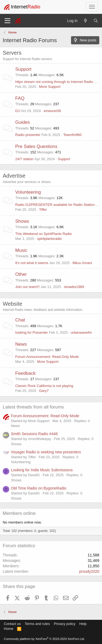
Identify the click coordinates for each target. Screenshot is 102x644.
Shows (22, 221)
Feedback (25, 373)
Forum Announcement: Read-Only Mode (47, 357)
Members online (19, 513)
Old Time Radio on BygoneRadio (39, 488)
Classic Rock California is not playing (44, 386)
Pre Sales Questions (36, 146)
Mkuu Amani (82, 263)
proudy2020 (89, 571)
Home (9, 629)
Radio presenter (28, 135)
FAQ (20, 98)
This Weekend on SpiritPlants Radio (44, 234)
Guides (23, 122)
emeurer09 (52, 111)
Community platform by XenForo (44, 639)
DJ (17, 111)
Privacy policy (65, 624)
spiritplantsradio (49, 239)
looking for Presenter (32, 332)
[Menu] (7, 21)
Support (23, 69)
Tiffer (43, 210)
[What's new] (85, 21)
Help (83, 624)
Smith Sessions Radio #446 (34, 434)
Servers (12, 53)
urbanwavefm (81, 332)
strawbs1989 (74, 287)
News (21, 344)
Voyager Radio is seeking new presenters (46, 452)
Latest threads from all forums (33, 407)
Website (13, 304)
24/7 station (24, 159)
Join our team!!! (27, 287)
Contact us (12, 624)
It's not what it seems (32, 263)
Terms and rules (37, 624)
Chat (20, 320)
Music (21, 250)
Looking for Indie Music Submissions (42, 470)
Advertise (14, 176)
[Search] (96, 21)
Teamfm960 (72, 135)
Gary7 (44, 391)
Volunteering (28, 192)
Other (21, 274)
